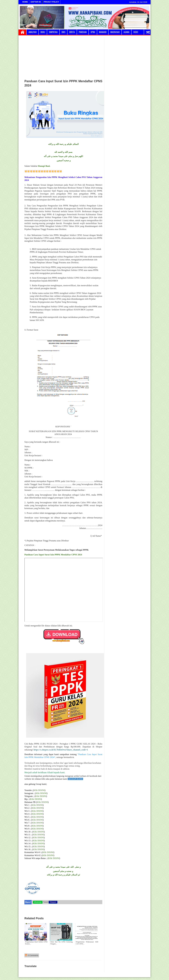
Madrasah (115, 32)
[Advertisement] (63, 57)
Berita (72, 32)
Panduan (83, 32)
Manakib (103, 32)
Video (136, 32)
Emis (63, 32)
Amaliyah (33, 32)
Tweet (45, 902)
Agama (126, 32)
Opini (93, 32)
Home (22, 32)
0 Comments (32, 955)
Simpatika (53, 32)
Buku (43, 32)
